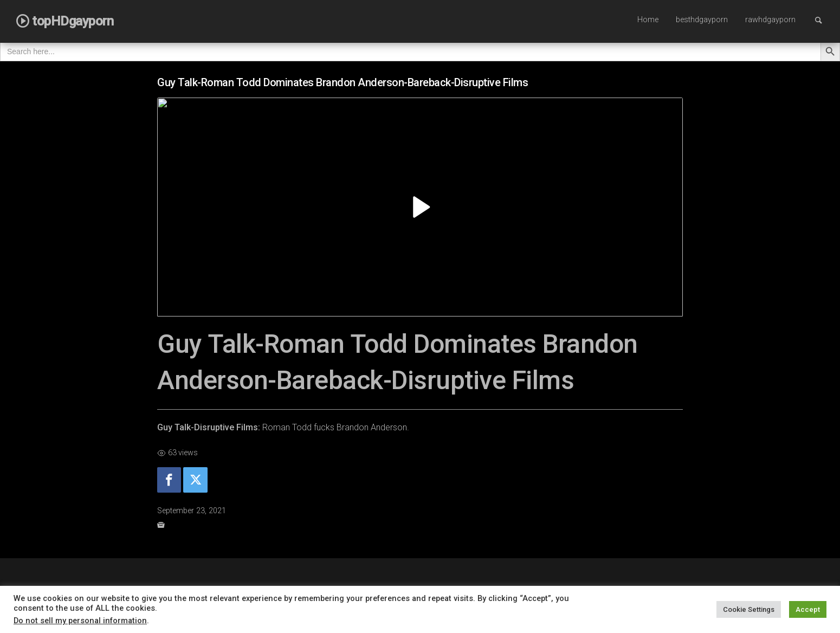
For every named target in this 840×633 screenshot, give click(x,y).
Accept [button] (808, 609)
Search (824, 20)
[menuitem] (648, 21)
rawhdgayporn (770, 20)
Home (648, 20)
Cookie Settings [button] (749, 609)
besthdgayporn (702, 20)
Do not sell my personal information (80, 621)
